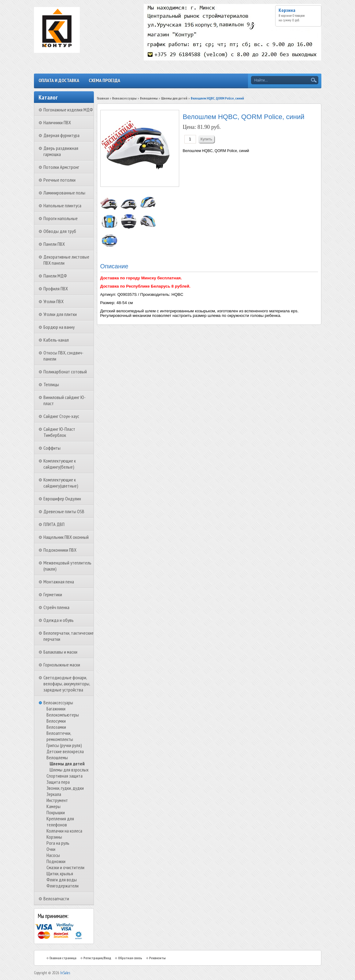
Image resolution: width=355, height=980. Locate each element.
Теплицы (51, 384)
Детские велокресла (65, 751)
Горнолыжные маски (62, 665)
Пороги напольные (61, 218)
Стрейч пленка (56, 607)
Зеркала (54, 794)
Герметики (53, 594)
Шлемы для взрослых (69, 770)
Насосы (53, 855)
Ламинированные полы (64, 193)
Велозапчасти (56, 898)
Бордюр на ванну (59, 327)
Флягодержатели (63, 886)
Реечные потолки (59, 180)
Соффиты (52, 448)
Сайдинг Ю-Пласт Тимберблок (59, 432)
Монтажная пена (59, 582)
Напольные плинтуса (62, 205)
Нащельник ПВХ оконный (66, 537)
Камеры (54, 806)
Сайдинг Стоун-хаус (61, 416)
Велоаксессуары (58, 702)
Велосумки (56, 721)
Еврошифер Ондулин (62, 499)
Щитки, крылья (60, 873)
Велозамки (56, 727)
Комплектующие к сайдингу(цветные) (61, 483)
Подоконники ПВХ (60, 550)
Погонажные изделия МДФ (68, 110)
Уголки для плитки (60, 314)
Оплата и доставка (59, 80)
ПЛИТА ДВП (54, 524)
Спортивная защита (65, 776)
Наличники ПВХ (57, 122)
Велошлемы (57, 757)
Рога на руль (58, 843)
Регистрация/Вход (97, 958)
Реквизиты (157, 958)
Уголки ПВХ (54, 301)
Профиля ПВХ (56, 289)
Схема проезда (104, 80)
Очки (51, 849)
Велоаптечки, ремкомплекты (60, 736)
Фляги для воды (62, 880)
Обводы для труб (60, 231)
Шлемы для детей (67, 764)
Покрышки (56, 812)
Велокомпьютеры (63, 715)
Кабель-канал (56, 340)
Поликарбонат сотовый (65, 372)
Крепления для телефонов (60, 822)
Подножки (56, 861)
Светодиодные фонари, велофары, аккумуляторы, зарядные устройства (67, 684)
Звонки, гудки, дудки (65, 788)
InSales (65, 973)
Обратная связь (130, 958)
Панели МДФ (55, 276)
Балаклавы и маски (60, 652)
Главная (103, 98)
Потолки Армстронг (61, 167)
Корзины (54, 837)
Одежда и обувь (59, 620)
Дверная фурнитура (61, 135)
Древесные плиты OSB (64, 511)
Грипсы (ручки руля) (64, 745)
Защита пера (58, 782)
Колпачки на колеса (64, 831)
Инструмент (57, 800)
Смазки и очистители (65, 867)
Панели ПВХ (54, 244)
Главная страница (63, 958)
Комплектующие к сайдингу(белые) (60, 464)
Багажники (56, 709)
